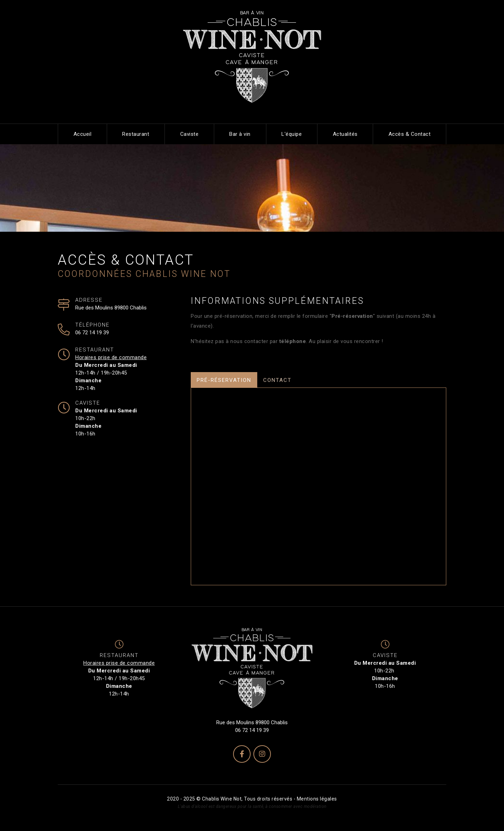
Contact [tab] (277, 380)
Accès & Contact (410, 134)
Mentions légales (317, 799)
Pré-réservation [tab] (224, 380)
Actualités (345, 134)
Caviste (190, 134)
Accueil (83, 134)
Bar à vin (240, 134)
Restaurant (136, 134)
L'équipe (292, 134)
